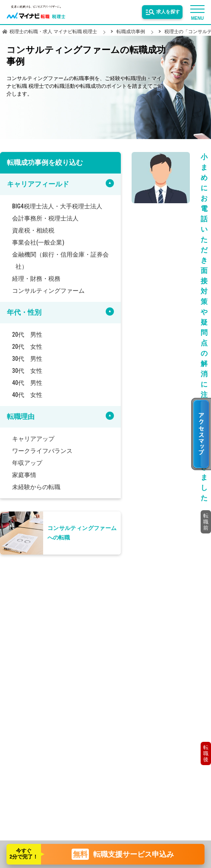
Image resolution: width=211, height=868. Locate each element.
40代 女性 (27, 395)
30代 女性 (27, 371)
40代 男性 (27, 383)
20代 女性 (27, 347)
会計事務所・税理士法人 (45, 218)
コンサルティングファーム (48, 291)
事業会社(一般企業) (38, 242)
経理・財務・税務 (36, 279)
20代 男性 (27, 335)
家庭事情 (24, 475)
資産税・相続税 (33, 230)
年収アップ (27, 463)
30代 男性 (27, 359)
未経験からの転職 (36, 487)
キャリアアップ (33, 439)
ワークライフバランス (42, 451)
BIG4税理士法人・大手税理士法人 (57, 206)
